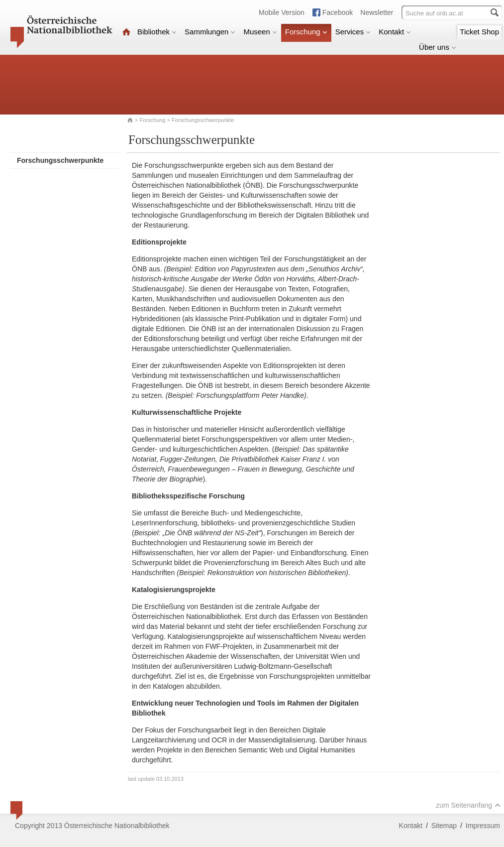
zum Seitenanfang (468, 805)
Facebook (338, 12)
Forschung (306, 32)
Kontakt (395, 32)
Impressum (483, 826)
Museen (260, 32)
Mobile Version (282, 12)
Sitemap (444, 826)
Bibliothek (157, 32)
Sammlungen (210, 32)
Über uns (438, 47)
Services (353, 32)
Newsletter (377, 12)
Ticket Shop (479, 32)
